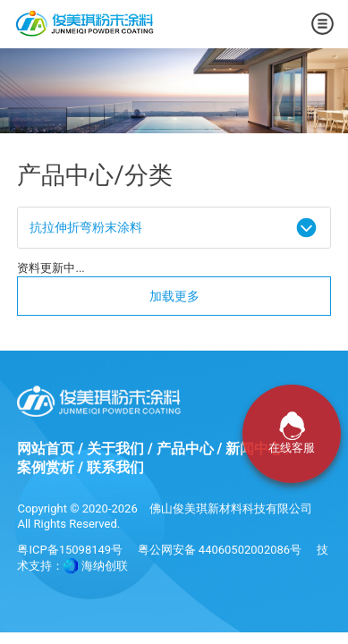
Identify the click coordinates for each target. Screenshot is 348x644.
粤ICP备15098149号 (70, 550)
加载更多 (174, 296)
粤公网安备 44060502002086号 (220, 550)
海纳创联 (105, 566)
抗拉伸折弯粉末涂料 (86, 227)
